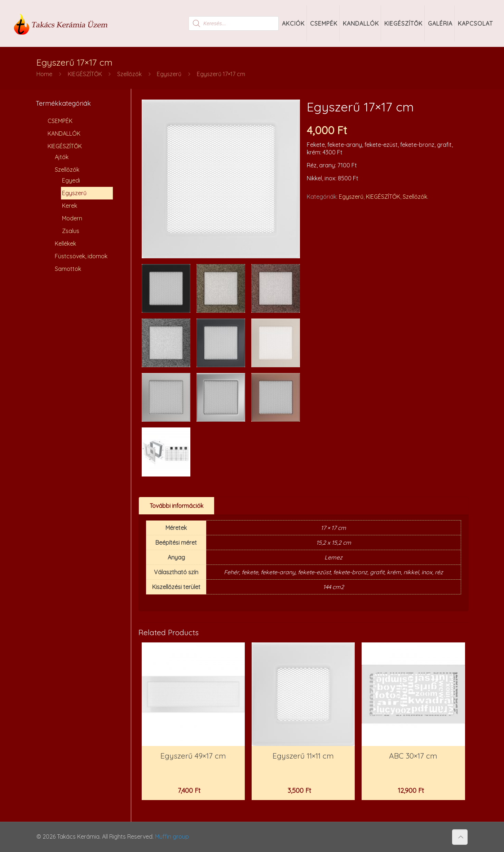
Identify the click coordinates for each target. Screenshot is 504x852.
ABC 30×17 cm (413, 756)
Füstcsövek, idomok (81, 256)
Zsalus (71, 231)
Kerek (70, 206)
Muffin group (172, 836)
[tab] (177, 506)
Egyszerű (169, 74)
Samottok (68, 269)
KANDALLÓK (64, 133)
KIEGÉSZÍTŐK (85, 74)
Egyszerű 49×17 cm (193, 756)
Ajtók (62, 157)
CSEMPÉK (60, 121)
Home (44, 74)
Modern (72, 218)
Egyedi (71, 180)
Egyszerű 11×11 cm (303, 756)
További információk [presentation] (176, 506)
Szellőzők (129, 74)
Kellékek (65, 243)
